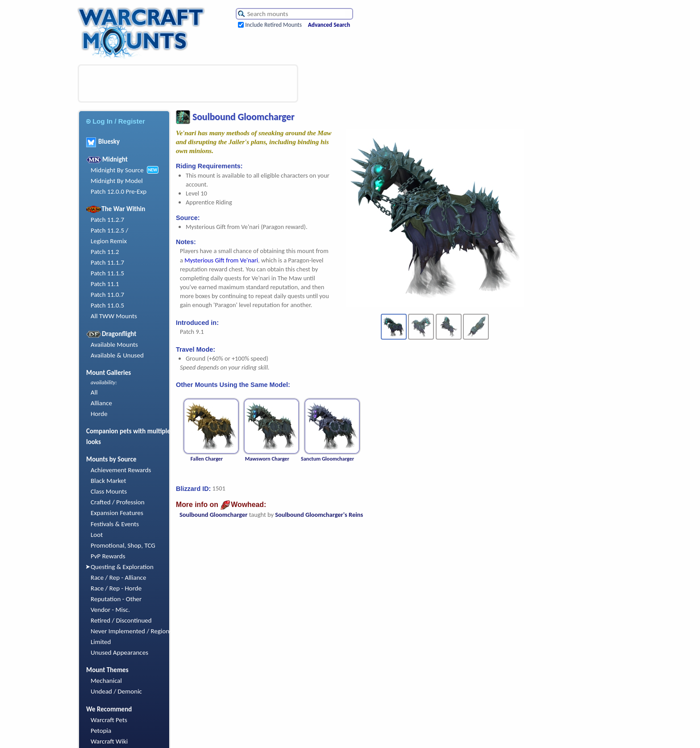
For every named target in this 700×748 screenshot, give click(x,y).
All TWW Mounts (114, 316)
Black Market (108, 481)
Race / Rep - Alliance (118, 578)
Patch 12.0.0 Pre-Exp (119, 191)
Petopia (101, 731)
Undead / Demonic (116, 691)
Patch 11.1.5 (107, 273)
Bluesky (103, 141)
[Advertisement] (188, 83)
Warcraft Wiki (109, 741)
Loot (97, 535)
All (94, 392)
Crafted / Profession (118, 502)
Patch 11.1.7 (107, 262)
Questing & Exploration (122, 567)
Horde (99, 414)
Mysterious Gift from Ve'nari (221, 260)
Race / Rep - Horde (116, 588)
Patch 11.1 (105, 284)
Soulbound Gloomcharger (213, 515)
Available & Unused (117, 355)
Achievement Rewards (121, 470)
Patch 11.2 (105, 252)
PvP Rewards (108, 556)
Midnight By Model (117, 181)
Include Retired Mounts (273, 25)
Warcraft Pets (109, 720)
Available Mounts (114, 345)
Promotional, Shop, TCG (123, 545)
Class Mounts (109, 491)
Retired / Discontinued (121, 620)
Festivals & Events (115, 524)
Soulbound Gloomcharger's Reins (319, 515)
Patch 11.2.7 (107, 220)
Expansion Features (117, 513)
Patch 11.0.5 (107, 305)
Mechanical (106, 681)
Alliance (101, 403)
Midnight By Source (117, 170)
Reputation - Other (116, 599)
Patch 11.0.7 (107, 295)
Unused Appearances (119, 652)
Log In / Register (116, 121)
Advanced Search (329, 25)
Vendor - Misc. (110, 610)
